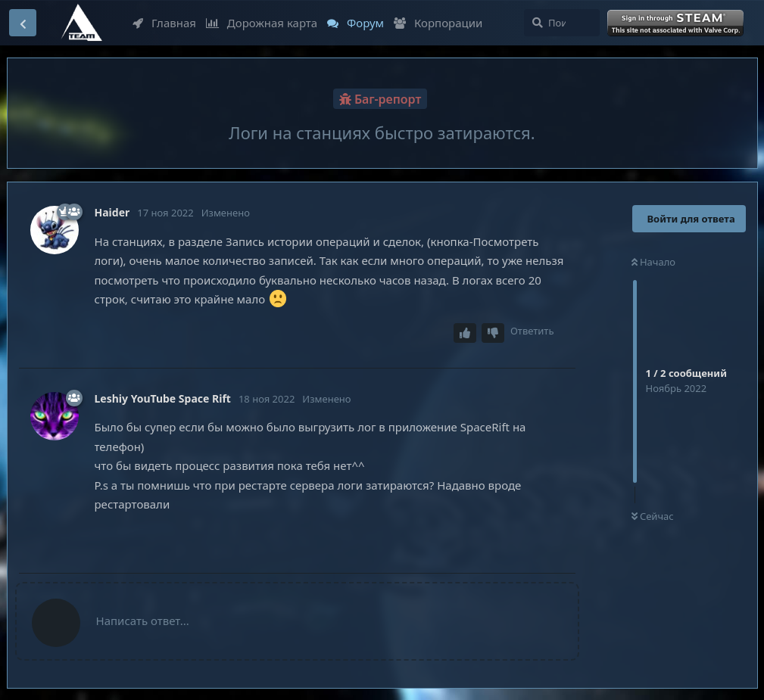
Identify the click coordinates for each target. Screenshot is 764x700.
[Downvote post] (493, 333)
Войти (677, 23)
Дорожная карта (262, 23)
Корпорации (438, 23)
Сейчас (653, 516)
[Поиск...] (562, 23)
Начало (654, 262)
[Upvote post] (465, 333)
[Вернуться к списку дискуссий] (23, 23)
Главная (164, 23)
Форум (355, 23)
